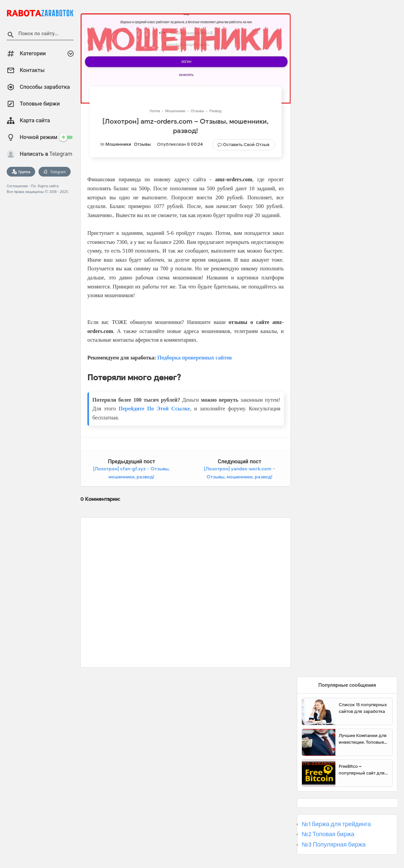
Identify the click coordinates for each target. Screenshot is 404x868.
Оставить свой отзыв (246, 145)
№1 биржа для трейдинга (336, 824)
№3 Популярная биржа (334, 845)
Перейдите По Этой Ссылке (154, 409)
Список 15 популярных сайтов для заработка (363, 708)
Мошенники (118, 144)
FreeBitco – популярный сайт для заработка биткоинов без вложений (362, 770)
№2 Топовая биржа (328, 834)
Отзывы (142, 144)
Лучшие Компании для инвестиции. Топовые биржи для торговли (363, 739)
